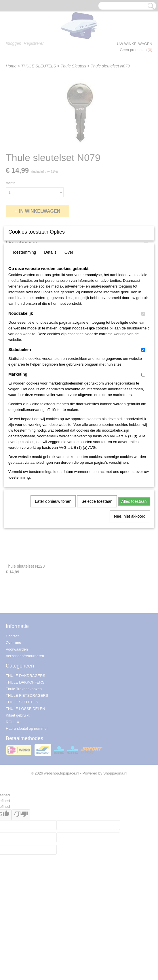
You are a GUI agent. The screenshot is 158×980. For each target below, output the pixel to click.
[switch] (143, 371)
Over (69, 310)
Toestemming (24, 310)
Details (50, 310)
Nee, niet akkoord (130, 574)
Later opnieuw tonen (53, 559)
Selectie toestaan (97, 559)
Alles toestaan (134, 559)
